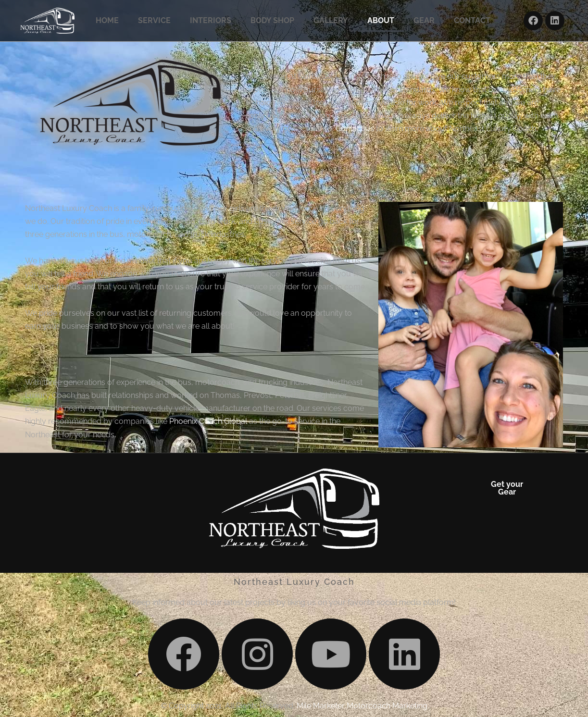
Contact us (355, 129)
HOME (107, 20)
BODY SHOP (272, 20)
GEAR (424, 20)
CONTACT (472, 20)
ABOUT (381, 20)
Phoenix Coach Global (208, 421)
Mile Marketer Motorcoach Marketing (362, 706)
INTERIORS (211, 20)
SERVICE (154, 20)
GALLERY (331, 20)
